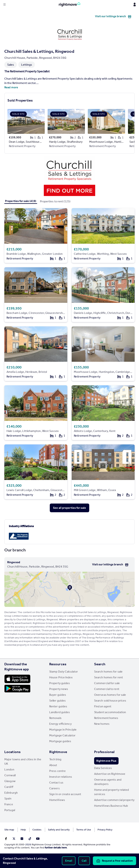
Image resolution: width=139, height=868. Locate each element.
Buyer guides (58, 695)
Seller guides (57, 701)
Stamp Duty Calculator (64, 672)
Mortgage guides (60, 741)
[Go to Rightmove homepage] (69, 5)
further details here (56, 848)
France (9, 804)
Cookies (37, 830)
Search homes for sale (108, 672)
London (9, 769)
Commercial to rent (107, 689)
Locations (12, 752)
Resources (58, 664)
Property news (59, 689)
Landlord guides (60, 712)
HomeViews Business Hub (111, 806)
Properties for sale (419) (21, 201)
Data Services (103, 768)
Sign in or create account (65, 794)
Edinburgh (11, 793)
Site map (9, 830)
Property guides (60, 683)
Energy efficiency (60, 724)
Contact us (56, 783)
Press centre (57, 771)
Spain (8, 798)
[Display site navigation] (5, 5)
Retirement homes (106, 718)
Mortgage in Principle (63, 730)
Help (23, 830)
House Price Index (61, 677)
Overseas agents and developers (108, 782)
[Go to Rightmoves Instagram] (22, 839)
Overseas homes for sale (110, 695)
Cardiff (9, 787)
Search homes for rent (109, 677)
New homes (102, 724)
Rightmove (58, 752)
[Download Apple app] (17, 679)
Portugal (10, 810)
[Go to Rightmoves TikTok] (30, 839)
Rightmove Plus (106, 761)
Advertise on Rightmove (110, 774)
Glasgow (10, 781)
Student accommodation (110, 712)
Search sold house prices (110, 701)
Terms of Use (84, 830)
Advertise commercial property (114, 800)
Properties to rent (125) (55, 201)
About (53, 765)
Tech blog (55, 759)
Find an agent (103, 706)
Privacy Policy (105, 830)
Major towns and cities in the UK (23, 761)
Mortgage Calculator (62, 735)
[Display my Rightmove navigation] (134, 5)
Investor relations (61, 777)
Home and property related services (112, 792)
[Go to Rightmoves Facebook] (6, 839)
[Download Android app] (17, 689)
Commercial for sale (107, 683)
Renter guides (58, 706)
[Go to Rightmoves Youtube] (38, 839)
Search (100, 664)
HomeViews (57, 800)
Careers (54, 788)
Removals (55, 718)
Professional (104, 752)
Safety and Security (59, 830)
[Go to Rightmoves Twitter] (14, 839)
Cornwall (10, 775)
